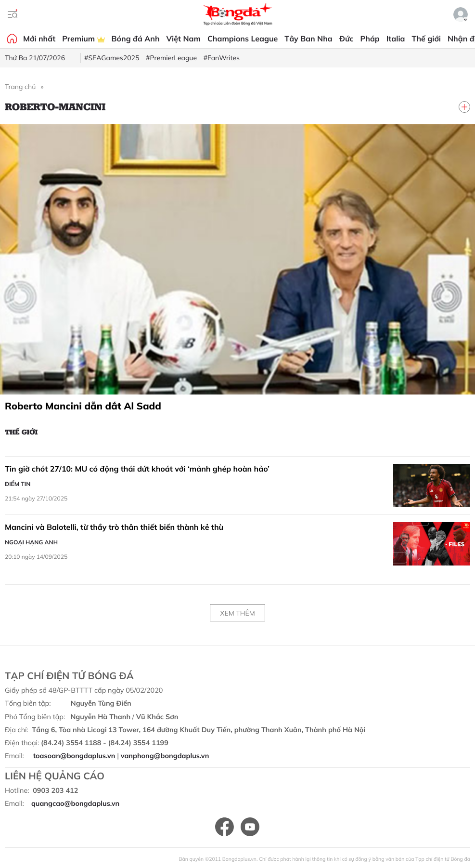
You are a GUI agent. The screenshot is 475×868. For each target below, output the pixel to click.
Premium (83, 39)
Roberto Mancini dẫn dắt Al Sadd (83, 406)
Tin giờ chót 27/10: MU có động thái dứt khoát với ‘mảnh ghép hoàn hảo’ (137, 469)
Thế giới (426, 39)
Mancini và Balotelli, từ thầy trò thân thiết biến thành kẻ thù (114, 527)
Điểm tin (18, 484)
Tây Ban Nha (308, 39)
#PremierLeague (171, 58)
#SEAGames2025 (112, 58)
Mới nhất (39, 39)
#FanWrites (222, 58)
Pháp (370, 39)
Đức (347, 39)
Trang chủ (20, 87)
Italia (396, 39)
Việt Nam (184, 39)
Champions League (243, 39)
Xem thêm (237, 613)
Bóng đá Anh (136, 39)
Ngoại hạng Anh (31, 542)
